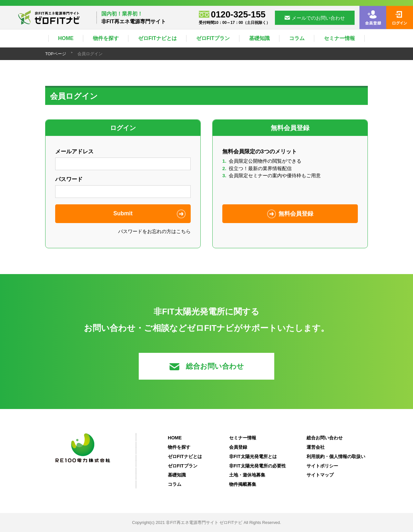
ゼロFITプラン (213, 38)
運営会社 (316, 447)
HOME (66, 38)
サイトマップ (320, 475)
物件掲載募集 (243, 484)
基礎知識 (259, 38)
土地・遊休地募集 (247, 475)
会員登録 (238, 447)
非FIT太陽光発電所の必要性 (257, 466)
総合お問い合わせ (207, 366)
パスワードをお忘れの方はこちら (154, 231)
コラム (297, 38)
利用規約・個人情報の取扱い (336, 456)
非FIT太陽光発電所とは (253, 456)
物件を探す (106, 38)
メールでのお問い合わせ (315, 18)
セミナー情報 (339, 38)
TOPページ (56, 54)
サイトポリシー (322, 466)
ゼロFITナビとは (157, 38)
